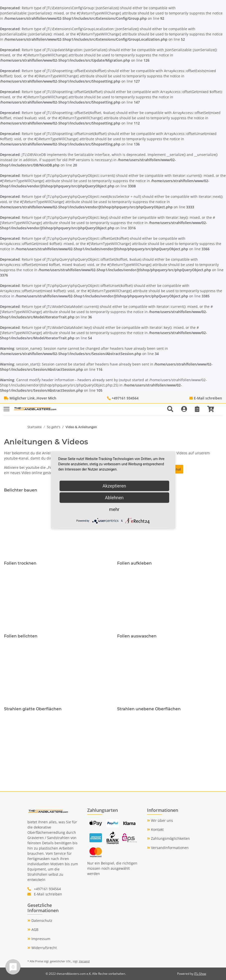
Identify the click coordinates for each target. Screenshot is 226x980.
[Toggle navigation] (6, 407)
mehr (114, 509)
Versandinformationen (169, 848)
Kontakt (157, 829)
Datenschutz (41, 920)
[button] (172, 409)
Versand (84, 961)
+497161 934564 (125, 398)
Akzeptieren (114, 486)
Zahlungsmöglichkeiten (170, 838)
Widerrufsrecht (44, 948)
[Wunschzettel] (197, 409)
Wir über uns (161, 820)
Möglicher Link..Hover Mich (33, 398)
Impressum (40, 939)
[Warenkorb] (213, 409)
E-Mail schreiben (208, 398)
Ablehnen (114, 498)
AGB (34, 929)
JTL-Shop (200, 974)
